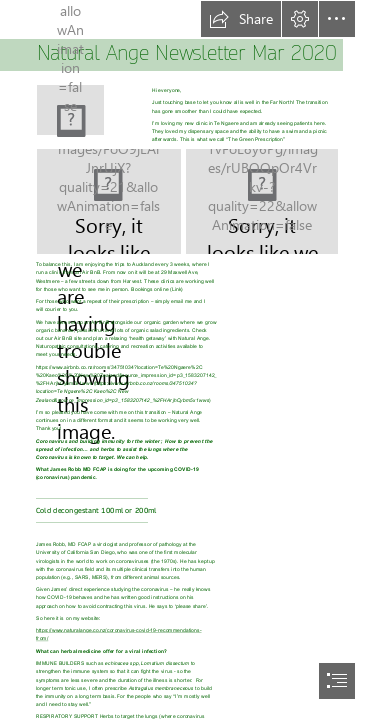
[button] (241, 19)
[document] (187, 360)
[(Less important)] (70, 110)
